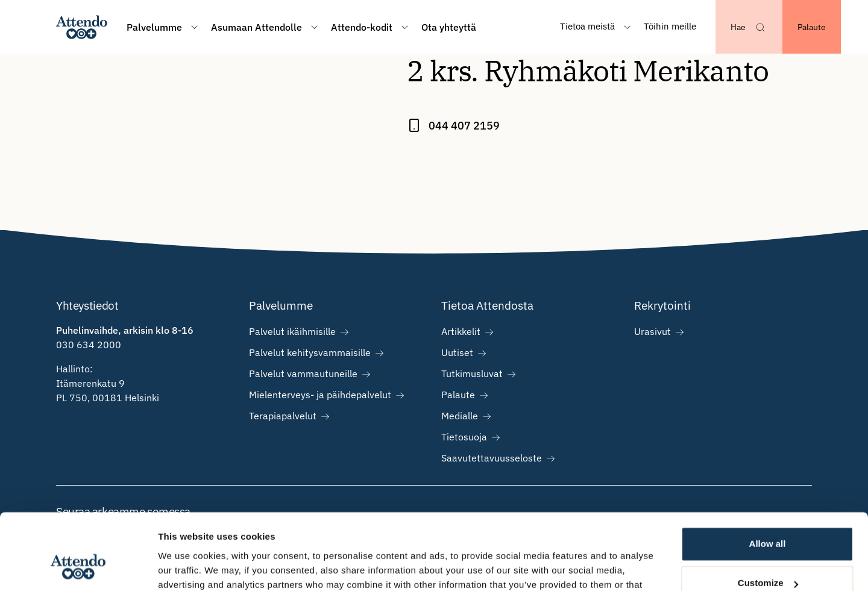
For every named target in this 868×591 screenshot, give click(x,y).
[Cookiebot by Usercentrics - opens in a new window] (78, 568)
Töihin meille (670, 26)
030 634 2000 (89, 345)
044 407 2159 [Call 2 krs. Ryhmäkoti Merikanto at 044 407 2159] (464, 126)
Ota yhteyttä (449, 27)
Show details (186, 567)
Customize (768, 518)
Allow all (768, 479)
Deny (768, 558)
